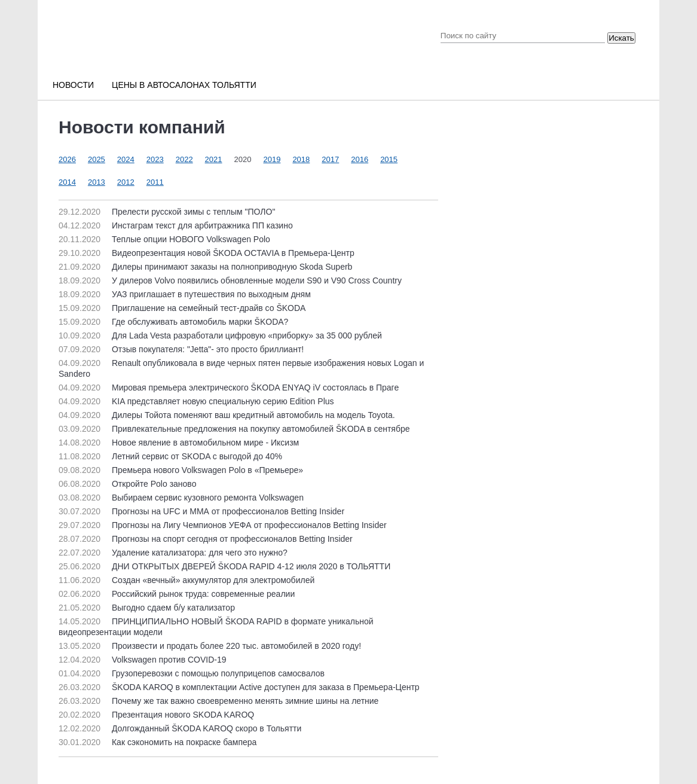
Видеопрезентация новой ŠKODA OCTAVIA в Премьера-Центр (207, 253)
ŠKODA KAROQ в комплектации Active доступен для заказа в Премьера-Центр (239, 687)
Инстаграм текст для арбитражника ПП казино (176, 225)
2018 (301, 159)
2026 (67, 159)
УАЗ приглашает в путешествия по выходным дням (185, 294)
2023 (155, 159)
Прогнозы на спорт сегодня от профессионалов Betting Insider (206, 539)
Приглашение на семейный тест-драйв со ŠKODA (182, 308)
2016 (360, 159)
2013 (97, 182)
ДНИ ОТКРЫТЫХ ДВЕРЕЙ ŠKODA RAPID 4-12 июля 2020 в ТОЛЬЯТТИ (224, 566)
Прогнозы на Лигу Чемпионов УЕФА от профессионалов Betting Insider (223, 525)
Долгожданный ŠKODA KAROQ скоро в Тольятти (180, 728)
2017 (330, 159)
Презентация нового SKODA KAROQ (156, 715)
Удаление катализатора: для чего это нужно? (173, 553)
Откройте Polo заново (127, 484)
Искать (621, 38)
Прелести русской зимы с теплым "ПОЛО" (167, 212)
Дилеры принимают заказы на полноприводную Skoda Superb (205, 267)
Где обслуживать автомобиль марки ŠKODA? (173, 322)
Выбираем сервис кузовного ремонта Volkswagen (181, 498)
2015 (389, 159)
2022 (184, 159)
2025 (97, 159)
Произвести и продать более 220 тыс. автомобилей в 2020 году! (210, 646)
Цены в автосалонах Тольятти (184, 85)
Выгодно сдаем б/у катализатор (147, 608)
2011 (155, 182)
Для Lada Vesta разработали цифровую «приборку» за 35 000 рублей (220, 335)
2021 (214, 159)
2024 (126, 159)
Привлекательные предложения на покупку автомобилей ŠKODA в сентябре (234, 429)
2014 (67, 182)
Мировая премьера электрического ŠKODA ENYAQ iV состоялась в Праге (229, 388)
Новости (73, 85)
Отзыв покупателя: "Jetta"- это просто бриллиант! (181, 349)
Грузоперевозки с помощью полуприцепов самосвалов (192, 673)
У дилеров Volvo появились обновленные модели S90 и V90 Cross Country (230, 280)
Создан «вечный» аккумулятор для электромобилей (187, 580)
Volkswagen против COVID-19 (143, 660)
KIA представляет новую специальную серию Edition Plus (196, 401)
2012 (126, 182)
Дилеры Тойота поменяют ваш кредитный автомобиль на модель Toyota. (227, 415)
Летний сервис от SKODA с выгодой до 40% (170, 456)
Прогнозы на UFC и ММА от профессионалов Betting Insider (201, 511)
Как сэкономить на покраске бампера (158, 742)
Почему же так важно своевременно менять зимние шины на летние (218, 701)
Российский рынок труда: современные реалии (177, 594)
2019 (272, 159)
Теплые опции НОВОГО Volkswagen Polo (164, 239)
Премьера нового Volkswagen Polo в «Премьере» (181, 470)
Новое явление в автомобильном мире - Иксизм (179, 443)
